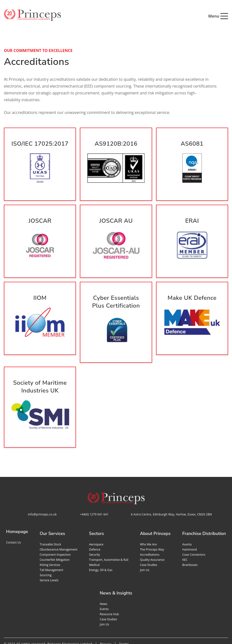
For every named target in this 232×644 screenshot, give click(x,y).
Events (104, 585)
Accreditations (150, 531)
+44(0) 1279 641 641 (94, 491)
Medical (94, 541)
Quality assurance (152, 536)
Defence (95, 526)
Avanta (187, 521)
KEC (185, 536)
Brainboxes (190, 541)
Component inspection (55, 531)
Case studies (149, 541)
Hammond (190, 526)
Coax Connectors (194, 531)
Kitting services (50, 541)
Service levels (49, 557)
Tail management (51, 546)
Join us (145, 546)
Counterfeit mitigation (55, 536)
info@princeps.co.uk (42, 491)
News (104, 580)
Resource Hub (109, 590)
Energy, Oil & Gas (101, 546)
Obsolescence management (59, 526)
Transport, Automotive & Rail (109, 536)
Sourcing (46, 551)
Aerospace (96, 521)
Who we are (148, 521)
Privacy (106, 620)
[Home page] (32, 15)
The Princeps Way (152, 526)
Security (95, 531)
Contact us (14, 519)
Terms (124, 620)
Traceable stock (50, 521)
